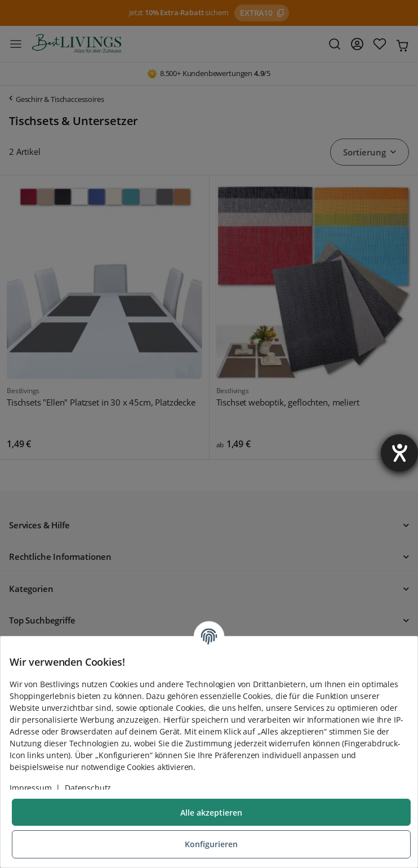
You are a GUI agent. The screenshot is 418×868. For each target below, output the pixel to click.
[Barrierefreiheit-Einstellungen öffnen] (399, 453)
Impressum (31, 788)
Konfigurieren (211, 844)
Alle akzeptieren (211, 813)
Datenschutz (88, 788)
